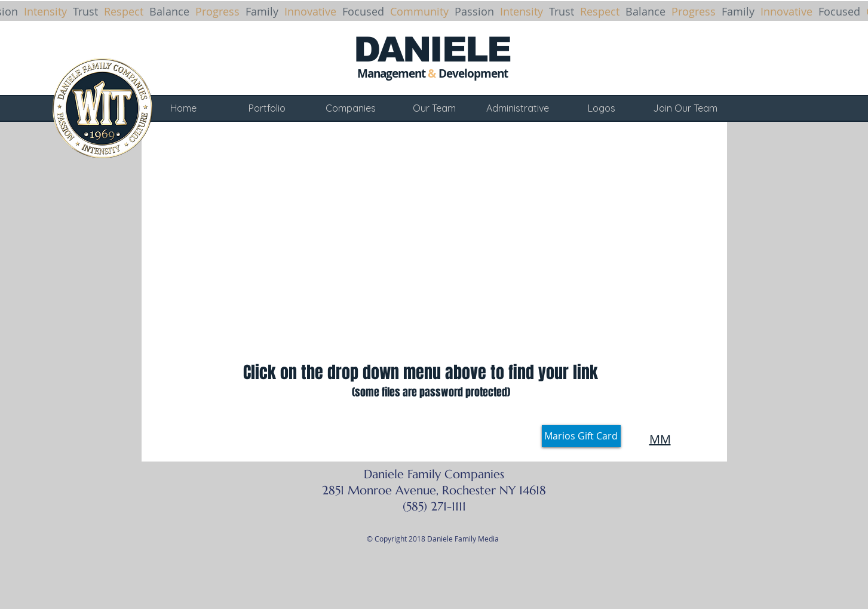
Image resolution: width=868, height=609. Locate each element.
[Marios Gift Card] (581, 436)
